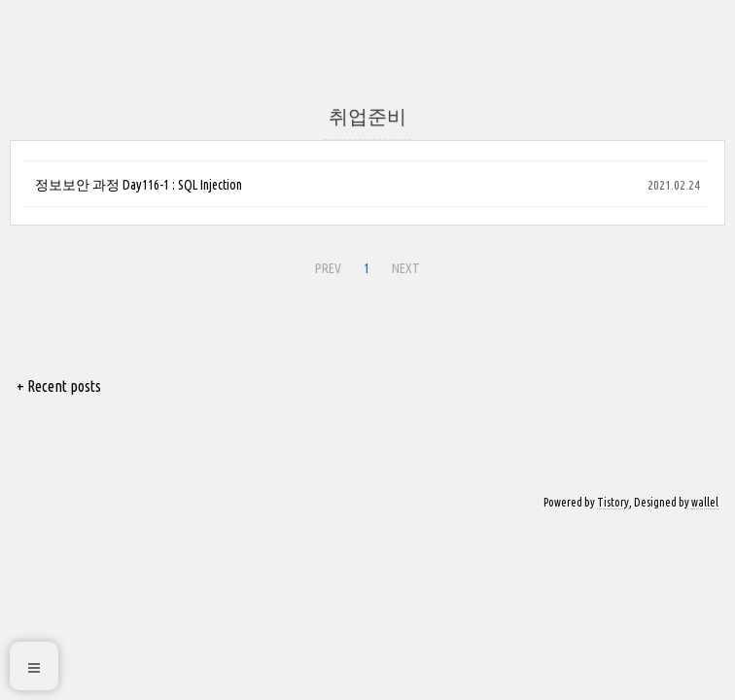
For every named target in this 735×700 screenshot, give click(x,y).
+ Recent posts (59, 386)
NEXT (406, 268)
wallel (705, 502)
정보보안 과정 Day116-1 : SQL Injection (139, 185)
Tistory (613, 502)
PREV (328, 268)
